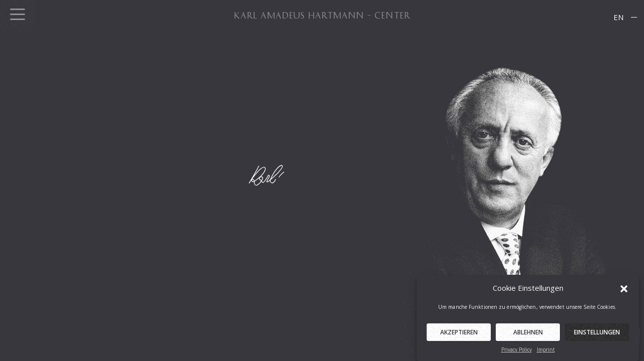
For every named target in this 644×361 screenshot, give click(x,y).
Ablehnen (528, 335)
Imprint (546, 352)
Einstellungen (597, 335)
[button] (624, 290)
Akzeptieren (459, 335)
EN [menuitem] (618, 17)
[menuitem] (618, 17)
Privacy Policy (517, 352)
